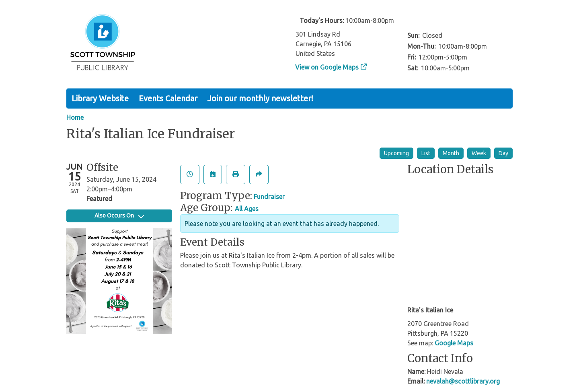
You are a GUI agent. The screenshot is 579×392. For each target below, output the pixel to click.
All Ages (247, 209)
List (426, 153)
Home (75, 117)
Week (479, 153)
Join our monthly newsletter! (260, 98)
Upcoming (396, 153)
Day (503, 153)
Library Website (100, 98)
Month (451, 153)
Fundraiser (269, 197)
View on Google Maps (327, 67)
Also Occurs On (119, 215)
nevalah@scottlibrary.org (463, 381)
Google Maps (454, 343)
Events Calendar (168, 98)
